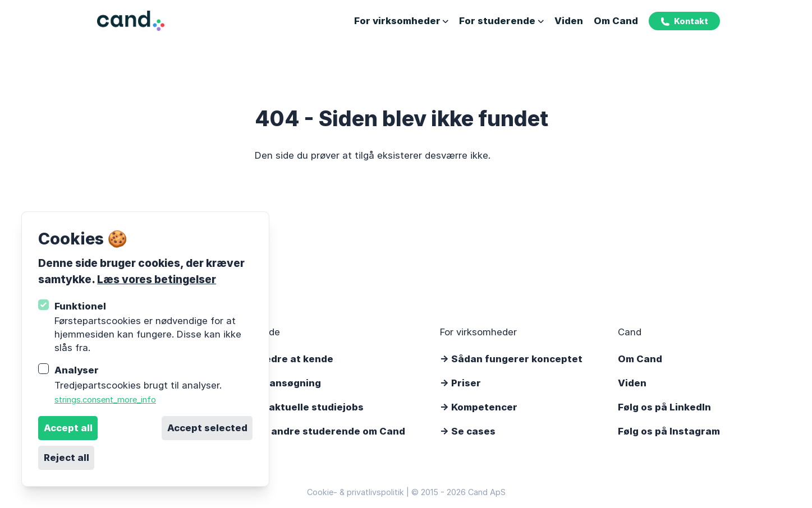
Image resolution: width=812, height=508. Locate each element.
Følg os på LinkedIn (664, 407)
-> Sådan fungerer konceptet (511, 359)
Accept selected (207, 428)
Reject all (66, 458)
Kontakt (684, 21)
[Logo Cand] (131, 21)
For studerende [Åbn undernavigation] (501, 21)
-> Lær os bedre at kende (273, 359)
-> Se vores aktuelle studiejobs (288, 407)
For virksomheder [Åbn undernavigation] (401, 21)
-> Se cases (468, 431)
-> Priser (460, 383)
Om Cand (616, 21)
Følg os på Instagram (669, 431)
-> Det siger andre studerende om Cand (309, 431)
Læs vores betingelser (157, 279)
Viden (569, 21)
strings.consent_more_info (105, 400)
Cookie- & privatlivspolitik (355, 492)
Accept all (68, 428)
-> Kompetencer (479, 407)
